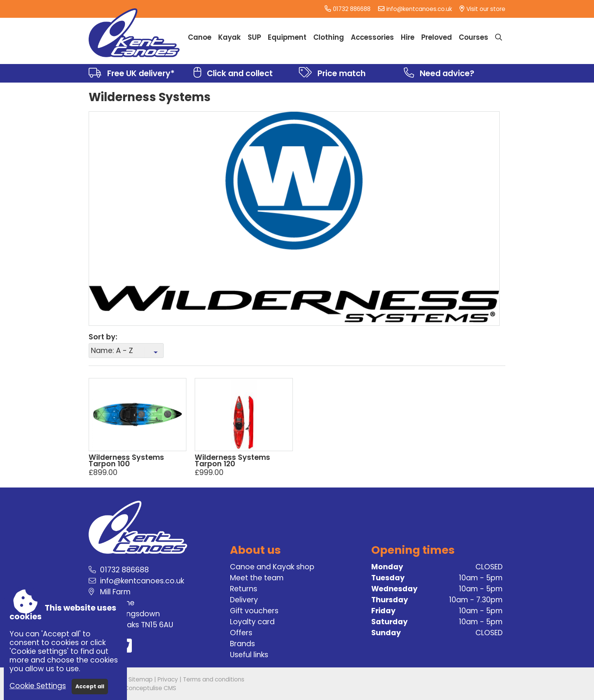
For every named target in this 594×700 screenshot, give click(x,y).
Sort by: (103, 337)
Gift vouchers (254, 611)
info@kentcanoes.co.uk (419, 9)
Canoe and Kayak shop (272, 567)
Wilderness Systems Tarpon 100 (126, 461)
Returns (244, 589)
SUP (254, 37)
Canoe (200, 37)
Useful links (249, 655)
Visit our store (486, 9)
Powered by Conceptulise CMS (132, 688)
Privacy (168, 679)
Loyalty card (252, 622)
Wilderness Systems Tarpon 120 (232, 461)
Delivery (244, 600)
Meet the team (257, 578)
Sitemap (141, 679)
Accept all (90, 686)
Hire (408, 37)
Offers (241, 633)
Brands (242, 644)
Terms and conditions (214, 679)
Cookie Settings (38, 686)
